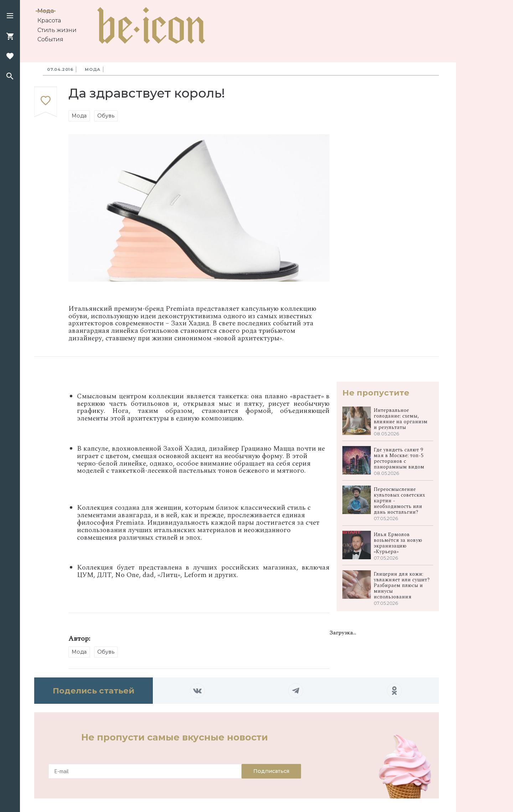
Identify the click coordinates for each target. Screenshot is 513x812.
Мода (46, 11)
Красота (49, 20)
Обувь (106, 116)
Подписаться (271, 771)
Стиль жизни (57, 30)
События (50, 39)
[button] (10, 16)
